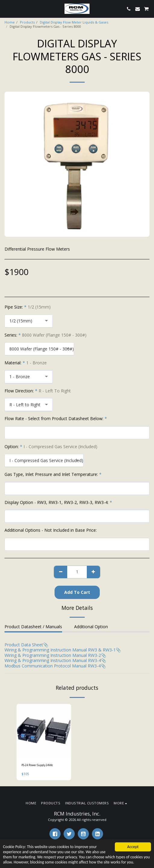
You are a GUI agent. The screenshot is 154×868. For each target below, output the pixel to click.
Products (27, 22)
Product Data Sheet (24, 645)
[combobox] (29, 321)
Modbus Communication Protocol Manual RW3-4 (53, 666)
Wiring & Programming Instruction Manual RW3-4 (53, 660)
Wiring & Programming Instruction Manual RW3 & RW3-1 (60, 650)
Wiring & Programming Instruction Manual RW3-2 (53, 655)
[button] (7, 9)
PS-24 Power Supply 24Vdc (37, 765)
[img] (44, 731)
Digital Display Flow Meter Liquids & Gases (74, 22)
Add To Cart (77, 592)
